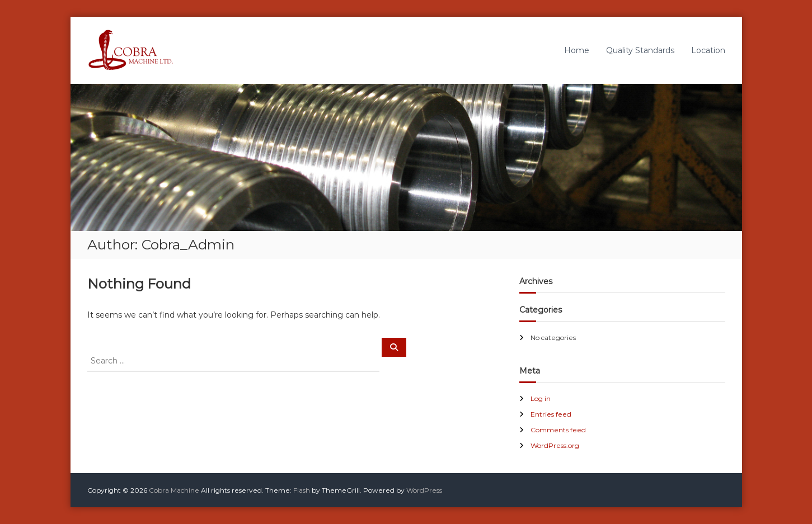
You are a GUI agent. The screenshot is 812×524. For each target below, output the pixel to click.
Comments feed (558, 430)
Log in (541, 398)
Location (708, 50)
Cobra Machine (174, 490)
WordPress (424, 490)
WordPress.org (555, 445)
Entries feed (551, 414)
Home (577, 50)
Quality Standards (640, 50)
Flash (302, 490)
